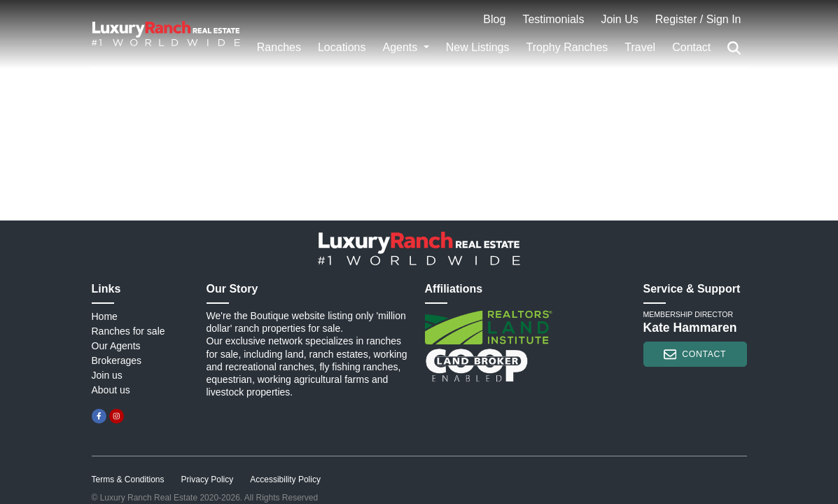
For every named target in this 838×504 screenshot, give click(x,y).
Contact (691, 47)
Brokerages (117, 360)
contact (695, 354)
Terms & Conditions (128, 479)
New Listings (478, 47)
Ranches (279, 47)
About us (111, 390)
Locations (342, 47)
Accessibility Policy (285, 479)
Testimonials (553, 19)
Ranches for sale (128, 331)
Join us (107, 375)
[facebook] (99, 416)
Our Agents (116, 346)
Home (105, 316)
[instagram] (117, 416)
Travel (640, 47)
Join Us (619, 19)
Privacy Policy (208, 479)
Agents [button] (401, 47)
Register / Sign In (698, 19)
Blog (494, 19)
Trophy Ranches (567, 47)
